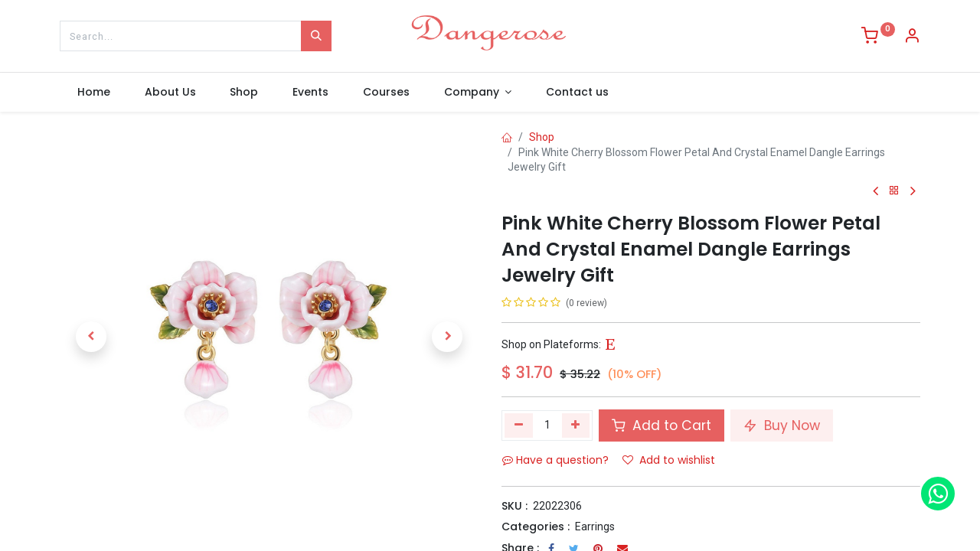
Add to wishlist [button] (669, 460)
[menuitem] (93, 93)
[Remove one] (519, 425)
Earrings (595, 527)
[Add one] (576, 425)
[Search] (316, 36)
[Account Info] (912, 37)
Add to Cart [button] (661, 425)
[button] (91, 337)
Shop (542, 137)
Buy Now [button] (782, 425)
